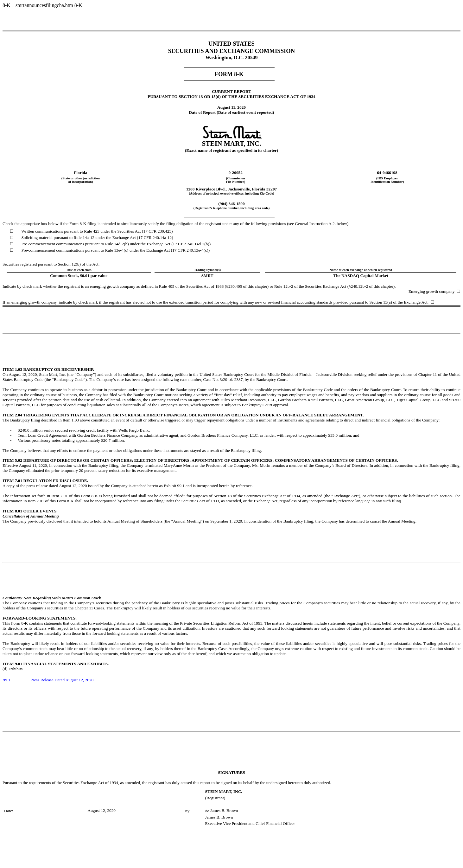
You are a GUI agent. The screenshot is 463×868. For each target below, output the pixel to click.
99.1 (6, 680)
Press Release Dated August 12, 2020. (63, 680)
